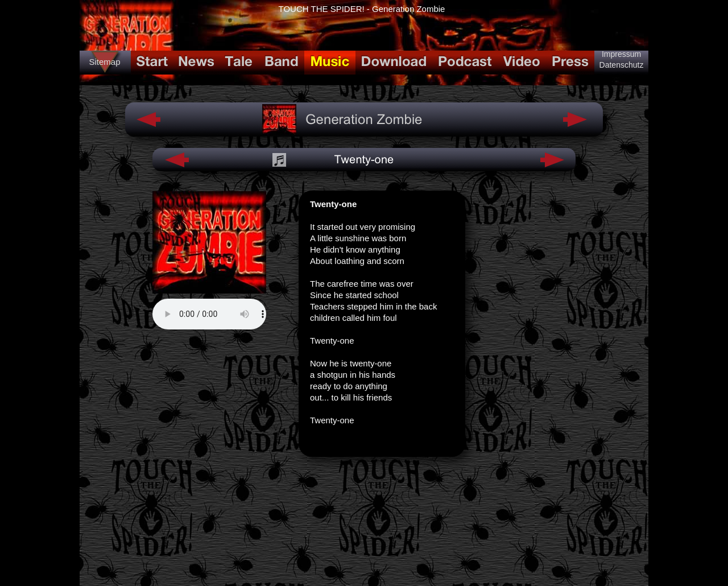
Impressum (621, 54)
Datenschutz (622, 65)
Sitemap (104, 62)
